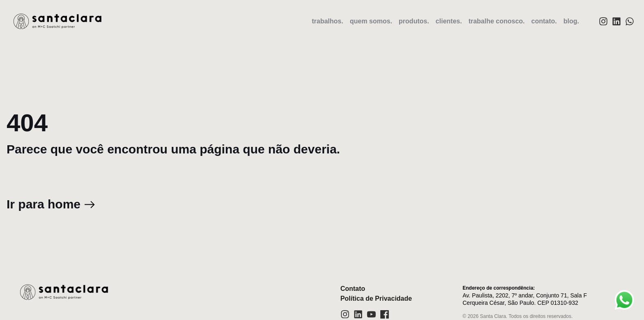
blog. (571, 21)
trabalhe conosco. (497, 21)
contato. (544, 21)
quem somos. (371, 21)
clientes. (449, 21)
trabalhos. (327, 21)
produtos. (414, 21)
